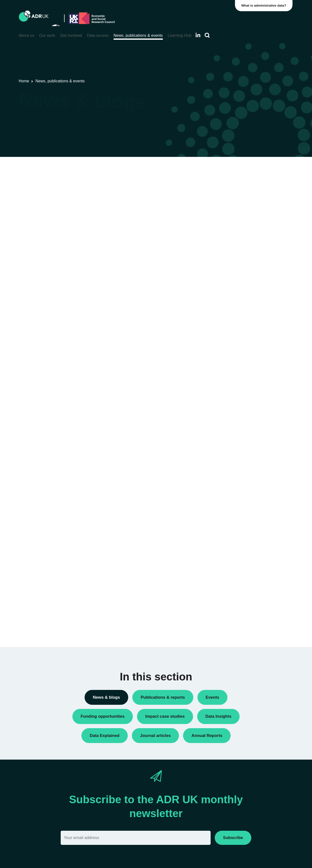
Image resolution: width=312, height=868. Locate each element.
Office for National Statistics (244, 389)
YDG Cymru (231, 397)
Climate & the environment (243, 473)
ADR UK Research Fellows (243, 177)
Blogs (226, 194)
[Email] (136, 838)
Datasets (229, 219)
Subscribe (233, 838)
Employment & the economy (244, 489)
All (223, 450)
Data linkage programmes (242, 211)
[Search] (207, 35)
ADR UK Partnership (238, 372)
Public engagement (237, 261)
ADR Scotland (233, 364)
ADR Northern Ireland (239, 355)
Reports (228, 269)
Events (227, 227)
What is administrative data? (265, 5)
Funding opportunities (239, 235)
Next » (198, 188)
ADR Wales (231, 380)
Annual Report (233, 186)
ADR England (232, 347)
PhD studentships (236, 244)
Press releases (233, 252)
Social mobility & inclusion (242, 514)
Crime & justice (234, 481)
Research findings (236, 277)
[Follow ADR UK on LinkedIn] (198, 35)
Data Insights (232, 202)
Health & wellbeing (236, 498)
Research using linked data (243, 285)
